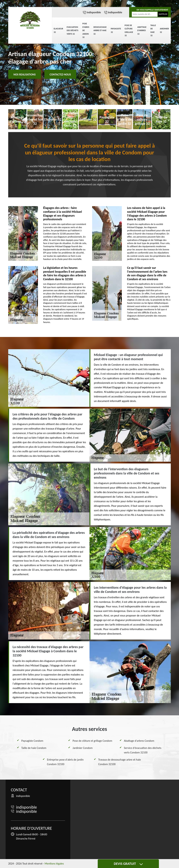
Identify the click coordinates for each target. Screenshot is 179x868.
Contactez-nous (60, 75)
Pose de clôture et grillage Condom (92, 741)
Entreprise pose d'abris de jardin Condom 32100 (65, 762)
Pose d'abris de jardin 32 (86, 30)
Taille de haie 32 (153, 30)
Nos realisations (25, 75)
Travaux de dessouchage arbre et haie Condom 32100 (120, 762)
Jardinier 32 (164, 30)
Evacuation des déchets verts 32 (73, 30)
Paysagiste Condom (32, 741)
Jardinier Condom (83, 748)
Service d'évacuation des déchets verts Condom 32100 (143, 750)
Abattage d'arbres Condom (139, 741)
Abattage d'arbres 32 (142, 30)
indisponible (94, 12)
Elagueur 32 (58, 30)
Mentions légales (54, 864)
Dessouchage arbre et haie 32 (100, 30)
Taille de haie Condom (34, 748)
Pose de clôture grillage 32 (129, 30)
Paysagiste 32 (116, 30)
